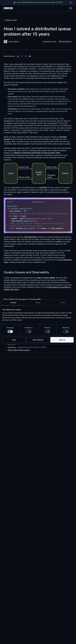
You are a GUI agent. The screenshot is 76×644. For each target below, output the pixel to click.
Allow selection (38, 340)
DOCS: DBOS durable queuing (19, 350)
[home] (8, 8)
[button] (70, 8)
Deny (14, 340)
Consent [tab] (13, 303)
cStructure (12, 347)
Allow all (62, 340)
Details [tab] (38, 303)
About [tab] (63, 303)
